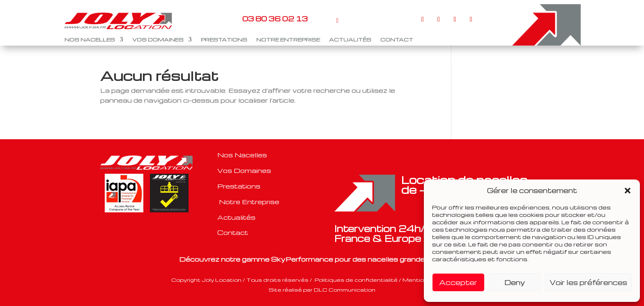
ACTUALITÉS (350, 40)
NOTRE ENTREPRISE (288, 40)
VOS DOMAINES (158, 40)
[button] (628, 191)
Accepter (458, 282)
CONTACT (397, 40)
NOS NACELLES (90, 40)
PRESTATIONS (224, 40)
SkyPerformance (302, 259)
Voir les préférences (588, 282)
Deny (515, 282)
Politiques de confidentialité (357, 280)
